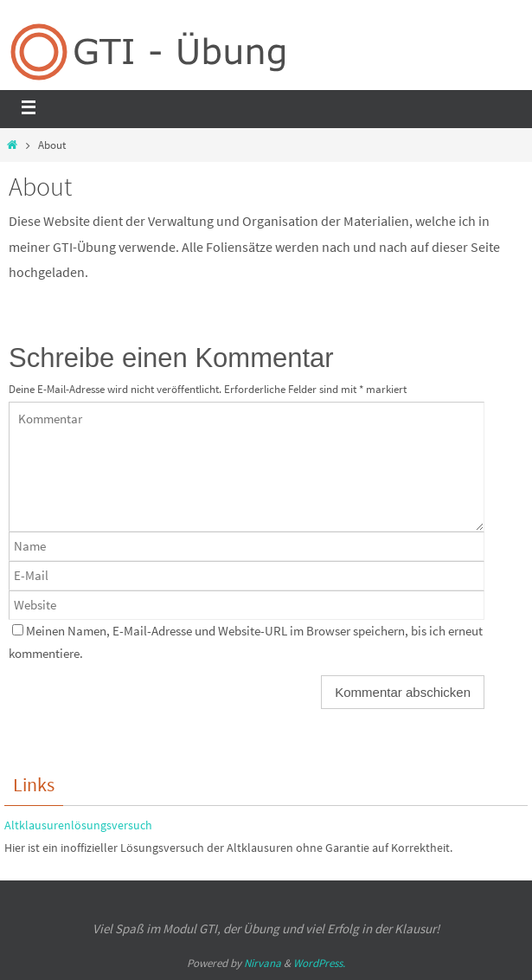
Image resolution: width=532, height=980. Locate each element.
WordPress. (319, 963)
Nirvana (263, 963)
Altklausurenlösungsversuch (78, 825)
